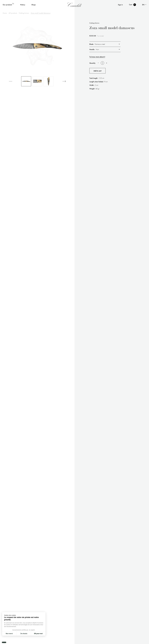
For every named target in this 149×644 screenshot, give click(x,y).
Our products (7, 5)
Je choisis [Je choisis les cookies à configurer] (24, 634)
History (23, 5)
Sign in (120, 5)
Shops (34, 5)
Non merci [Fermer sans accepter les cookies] (9, 634)
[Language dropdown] (144, 5)
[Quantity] (102, 63)
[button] (4, 642)
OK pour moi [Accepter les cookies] (38, 634)
